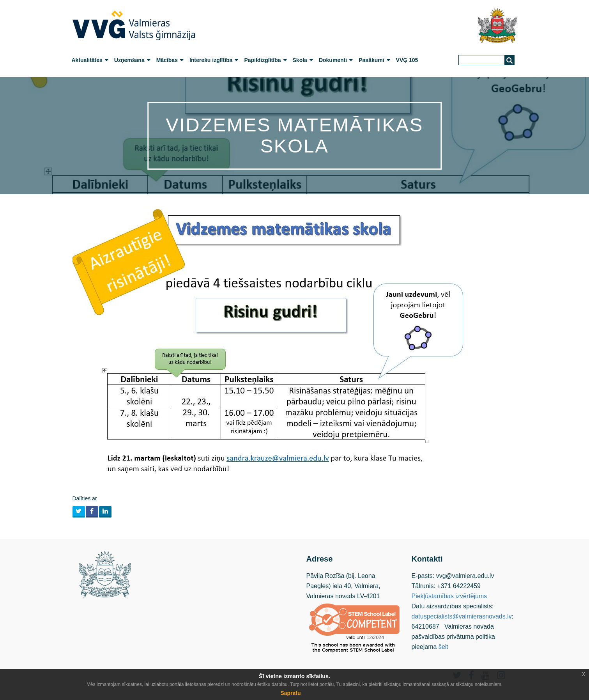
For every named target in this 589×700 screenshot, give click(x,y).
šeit (443, 647)
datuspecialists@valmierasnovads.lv (462, 616)
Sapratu (290, 693)
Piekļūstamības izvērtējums (449, 596)
